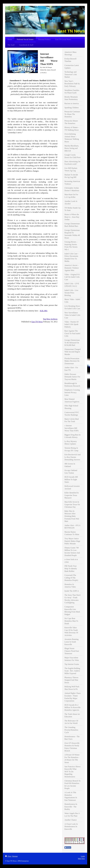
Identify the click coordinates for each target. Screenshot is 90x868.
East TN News (37, 322)
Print (8, 856)
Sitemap (15, 856)
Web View (81, 859)
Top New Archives (50, 319)
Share (68, 848)
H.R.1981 (44, 311)
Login (83, 856)
